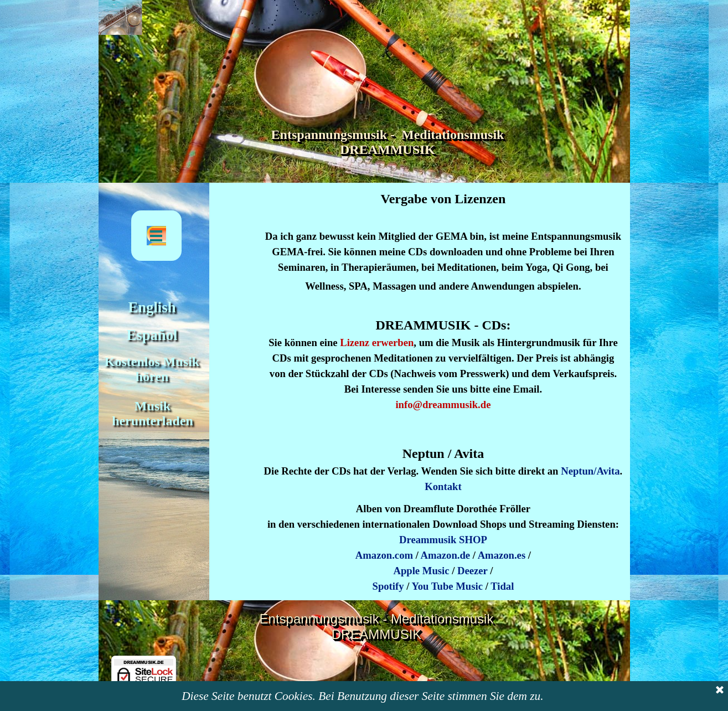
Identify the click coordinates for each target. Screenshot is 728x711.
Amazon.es (502, 555)
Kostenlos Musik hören (154, 369)
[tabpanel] (443, 342)
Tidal (502, 586)
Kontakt (443, 486)
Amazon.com (384, 555)
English (152, 307)
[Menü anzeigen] (156, 236)
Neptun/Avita (590, 471)
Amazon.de (445, 555)
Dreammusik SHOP (443, 540)
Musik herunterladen (153, 413)
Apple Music (421, 571)
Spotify (388, 586)
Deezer (473, 571)
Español (152, 335)
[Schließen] (720, 694)
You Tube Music (447, 586)
